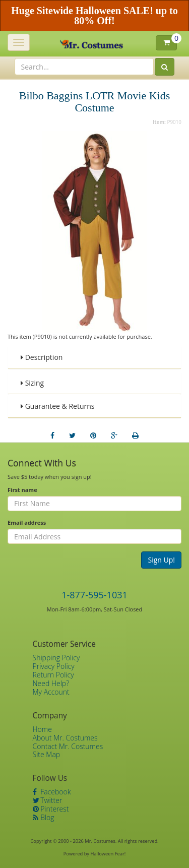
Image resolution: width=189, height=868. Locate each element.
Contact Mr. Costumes (68, 746)
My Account (51, 692)
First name (22, 490)
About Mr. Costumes (65, 738)
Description (42, 357)
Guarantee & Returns (58, 406)
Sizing (32, 383)
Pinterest (51, 809)
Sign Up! (161, 560)
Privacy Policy (54, 666)
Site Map (47, 754)
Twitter (48, 800)
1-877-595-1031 (94, 595)
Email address (27, 522)
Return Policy (53, 675)
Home (42, 729)
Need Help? (51, 683)
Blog (44, 817)
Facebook (52, 792)
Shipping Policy (56, 658)
